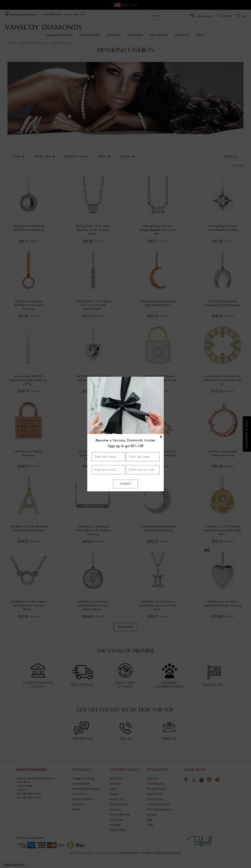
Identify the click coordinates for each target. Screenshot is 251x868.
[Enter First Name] (108, 457)
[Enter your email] (108, 470)
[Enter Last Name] (143, 457)
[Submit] (125, 484)
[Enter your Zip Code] (143, 470)
